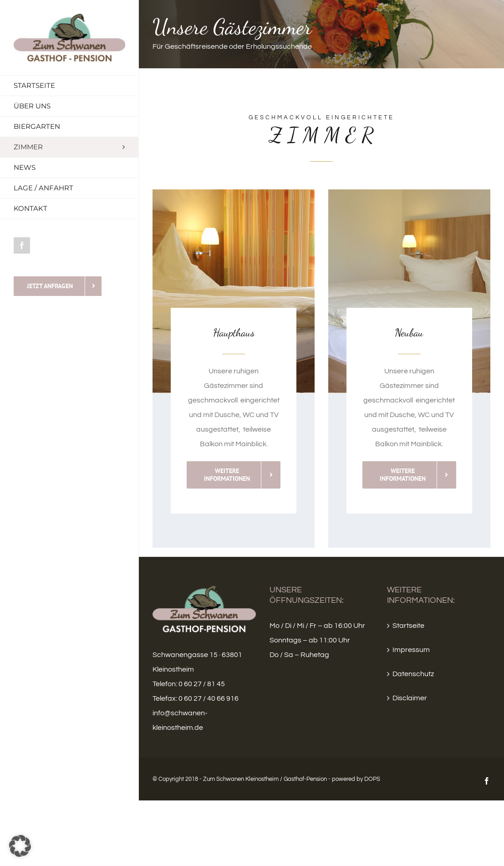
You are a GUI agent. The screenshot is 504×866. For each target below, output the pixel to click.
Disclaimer (410, 698)
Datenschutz (413, 674)
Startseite (408, 626)
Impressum (411, 650)
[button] (20, 846)
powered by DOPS (356, 779)
